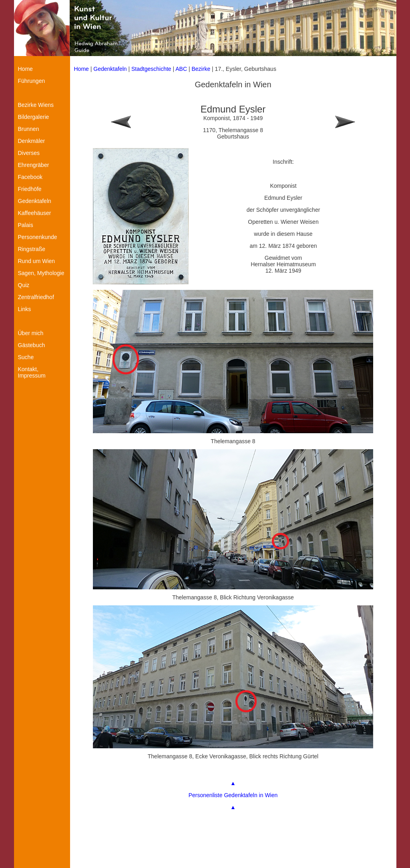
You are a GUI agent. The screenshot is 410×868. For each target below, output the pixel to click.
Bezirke (201, 69)
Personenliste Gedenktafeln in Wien (233, 795)
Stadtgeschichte (151, 69)
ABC (181, 69)
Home (81, 69)
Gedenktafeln (110, 69)
